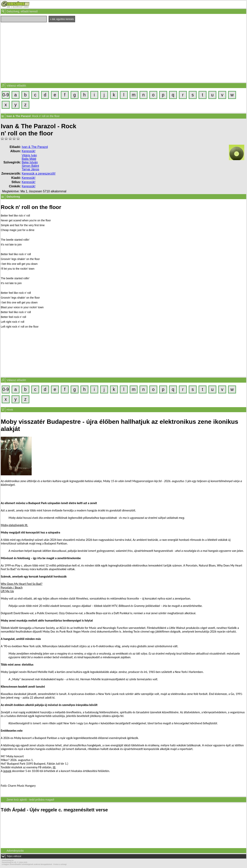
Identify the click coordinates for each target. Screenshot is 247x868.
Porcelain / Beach (12, 587)
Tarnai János (30, 169)
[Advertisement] (123, 51)
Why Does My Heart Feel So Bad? (22, 584)
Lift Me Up (7, 591)
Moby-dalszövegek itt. (14, 525)
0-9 (6, 95)
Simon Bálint (30, 166)
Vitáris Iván (29, 155)
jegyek (7, 771)
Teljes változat (14, 856)
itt (54, 767)
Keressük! (28, 151)
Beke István (30, 162)
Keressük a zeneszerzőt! (38, 174)
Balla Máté (29, 159)
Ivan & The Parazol (35, 147)
